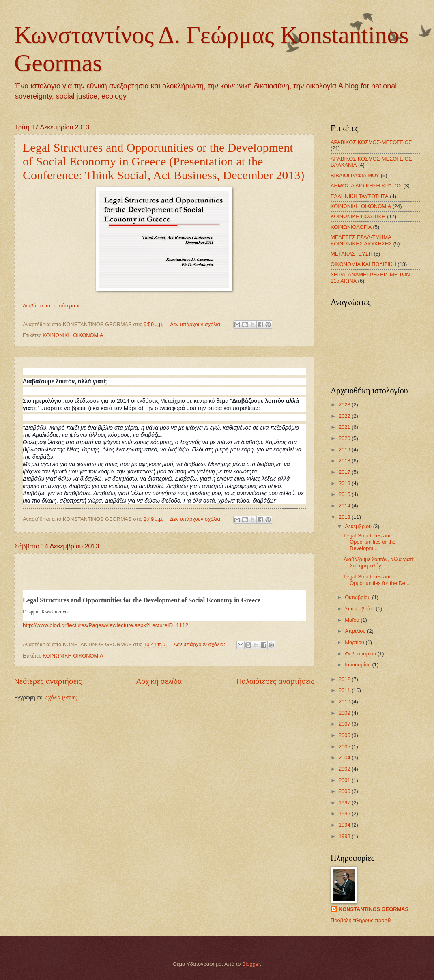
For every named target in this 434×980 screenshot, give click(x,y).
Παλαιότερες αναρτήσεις (275, 681)
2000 (345, 791)
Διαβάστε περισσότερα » (51, 306)
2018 (345, 461)
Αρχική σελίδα (159, 681)
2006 (345, 735)
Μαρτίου (355, 642)
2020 (345, 438)
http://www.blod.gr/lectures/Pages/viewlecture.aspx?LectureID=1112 (105, 625)
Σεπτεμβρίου (360, 609)
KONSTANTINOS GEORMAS (374, 909)
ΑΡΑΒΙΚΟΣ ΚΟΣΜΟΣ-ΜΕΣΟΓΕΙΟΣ (371, 142)
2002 (345, 769)
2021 (345, 427)
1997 (345, 803)
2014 (345, 506)
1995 (345, 813)
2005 (345, 747)
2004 (345, 758)
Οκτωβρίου (358, 597)
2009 (345, 713)
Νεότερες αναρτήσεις (48, 681)
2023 (345, 405)
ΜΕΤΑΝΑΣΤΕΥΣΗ (351, 254)
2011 (345, 690)
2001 (345, 780)
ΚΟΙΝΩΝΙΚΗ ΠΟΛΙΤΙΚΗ (358, 216)
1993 (345, 836)
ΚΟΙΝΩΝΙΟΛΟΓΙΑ (351, 227)
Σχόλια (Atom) (61, 697)
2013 (345, 517)
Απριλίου (356, 631)
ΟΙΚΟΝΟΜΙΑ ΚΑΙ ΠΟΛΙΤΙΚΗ (363, 264)
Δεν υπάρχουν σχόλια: (197, 324)
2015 (345, 494)
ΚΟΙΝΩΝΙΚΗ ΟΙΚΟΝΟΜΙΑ (73, 335)
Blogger (251, 964)
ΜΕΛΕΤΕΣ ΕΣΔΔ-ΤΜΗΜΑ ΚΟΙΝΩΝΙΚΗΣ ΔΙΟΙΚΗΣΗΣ (361, 240)
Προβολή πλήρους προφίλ (361, 920)
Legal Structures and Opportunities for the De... (376, 580)
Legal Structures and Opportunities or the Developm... (370, 542)
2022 (345, 416)
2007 (345, 724)
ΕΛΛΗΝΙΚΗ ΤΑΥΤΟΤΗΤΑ (360, 196)
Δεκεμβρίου (359, 526)
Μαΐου (353, 620)
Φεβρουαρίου (361, 654)
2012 (345, 679)
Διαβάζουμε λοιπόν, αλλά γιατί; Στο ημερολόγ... (379, 562)
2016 (345, 483)
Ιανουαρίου (358, 665)
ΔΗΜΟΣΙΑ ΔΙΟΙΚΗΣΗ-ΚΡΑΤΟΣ (366, 186)
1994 (345, 825)
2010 (345, 702)
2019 (345, 450)
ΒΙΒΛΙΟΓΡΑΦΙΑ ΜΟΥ (355, 175)
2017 (345, 472)
